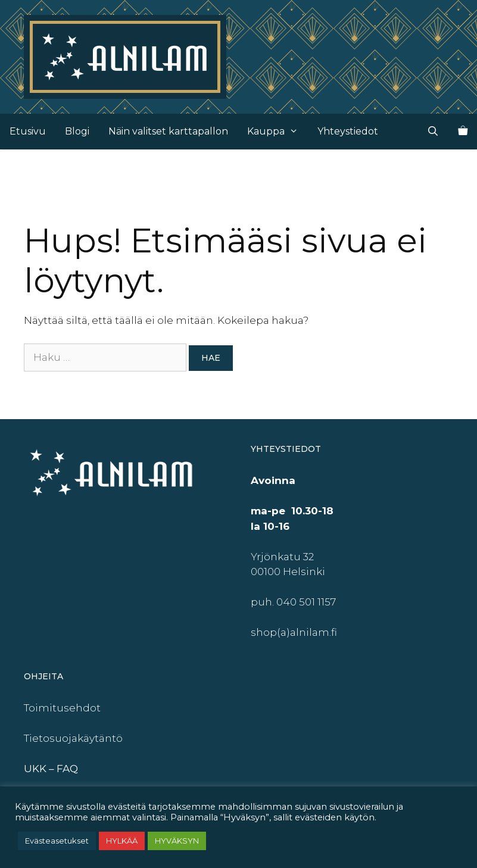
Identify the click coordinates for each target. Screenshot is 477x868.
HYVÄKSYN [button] (177, 841)
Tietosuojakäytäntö (73, 738)
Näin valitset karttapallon (168, 131)
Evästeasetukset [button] (57, 841)
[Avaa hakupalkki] (433, 132)
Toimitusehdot (62, 708)
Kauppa (278, 132)
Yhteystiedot (348, 131)
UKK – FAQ (51, 769)
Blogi (77, 131)
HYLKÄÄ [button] (122, 841)
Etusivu (28, 131)
